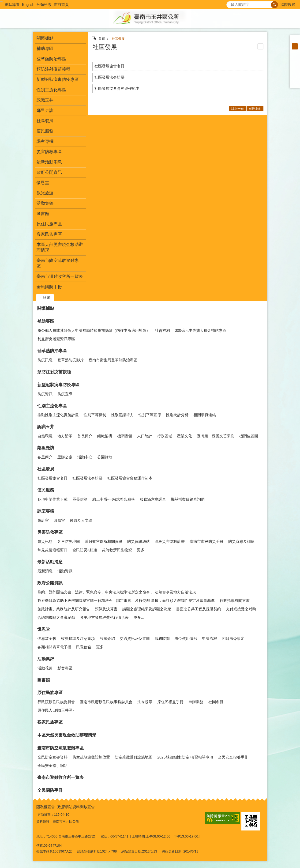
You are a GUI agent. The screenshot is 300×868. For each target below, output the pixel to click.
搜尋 (230, 3)
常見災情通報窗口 (52, 550)
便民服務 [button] (45, 131)
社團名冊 (216, 702)
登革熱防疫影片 (71, 360)
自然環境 (45, 436)
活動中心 (85, 457)
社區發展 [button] (45, 121)
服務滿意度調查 (153, 499)
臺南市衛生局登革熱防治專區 (113, 360)
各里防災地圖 (69, 542)
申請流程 (210, 639)
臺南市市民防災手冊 (206, 542)
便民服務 (46, 490)
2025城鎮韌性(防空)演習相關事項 (185, 757)
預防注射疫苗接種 (53, 69)
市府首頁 (61, 5)
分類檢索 (44, 5)
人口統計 (145, 436)
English (28, 5)
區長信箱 (80, 499)
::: (2, 2)
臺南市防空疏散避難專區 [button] (58, 263)
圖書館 (43, 214)
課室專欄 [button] (45, 141)
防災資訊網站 (139, 542)
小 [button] (295, 40)
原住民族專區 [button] (49, 224)
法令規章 (145, 702)
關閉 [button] (46, 297)
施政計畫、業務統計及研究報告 (64, 609)
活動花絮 (45, 668)
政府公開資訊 (50, 583)
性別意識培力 (122, 415)
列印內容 (260, 46)
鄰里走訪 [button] (45, 110)
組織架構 (105, 436)
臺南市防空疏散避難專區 (60, 748)
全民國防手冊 (49, 287)
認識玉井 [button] (45, 100)
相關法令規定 (233, 639)
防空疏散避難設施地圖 (134, 757)
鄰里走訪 (46, 448)
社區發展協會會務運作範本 (117, 89)
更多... (142, 550)
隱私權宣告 (46, 807)
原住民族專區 (50, 693)
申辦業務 (196, 702)
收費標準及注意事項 (78, 639)
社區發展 (118, 39)
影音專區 (65, 668)
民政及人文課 (81, 520)
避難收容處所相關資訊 (104, 542)
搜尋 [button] (274, 5)
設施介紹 (107, 639)
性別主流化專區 (52, 406)
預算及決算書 (106, 609)
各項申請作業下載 (52, 499)
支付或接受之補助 (241, 609)
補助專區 (46, 321)
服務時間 (162, 639)
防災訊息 (45, 542)
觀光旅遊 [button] (45, 193)
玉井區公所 (150, 19)
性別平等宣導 (150, 415)
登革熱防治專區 (52, 351)
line (295, 77)
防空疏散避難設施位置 (91, 757)
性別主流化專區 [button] (51, 90)
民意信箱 (84, 647)
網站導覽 (12, 5)
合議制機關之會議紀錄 (56, 617)
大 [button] (295, 53)
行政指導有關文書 (235, 601)
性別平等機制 (95, 415)
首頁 (102, 39)
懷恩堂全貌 (47, 639)
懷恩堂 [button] (43, 183)
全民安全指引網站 (52, 766)
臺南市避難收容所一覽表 (60, 276)
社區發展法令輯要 (109, 77)
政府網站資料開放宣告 (76, 807)
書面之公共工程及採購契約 (199, 609)
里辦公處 (65, 457)
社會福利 (162, 330)
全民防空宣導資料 (52, 757)
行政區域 (165, 436)
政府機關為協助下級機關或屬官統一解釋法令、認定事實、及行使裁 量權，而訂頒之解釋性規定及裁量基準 (126, 601)
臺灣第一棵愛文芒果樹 (216, 436)
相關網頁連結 (205, 415)
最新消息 (45, 571)
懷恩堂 (44, 629)
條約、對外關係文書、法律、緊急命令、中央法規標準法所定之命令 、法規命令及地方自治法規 (117, 592)
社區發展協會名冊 (109, 66)
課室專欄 (46, 511)
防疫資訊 (45, 394)
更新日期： (46, 815)
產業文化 (184, 436)
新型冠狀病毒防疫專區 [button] (58, 79)
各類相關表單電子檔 (54, 647)
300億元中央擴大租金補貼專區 (201, 330)
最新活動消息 (50, 562)
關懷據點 (45, 38)
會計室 (43, 520)
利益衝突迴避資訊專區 (56, 339)
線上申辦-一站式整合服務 (114, 499)
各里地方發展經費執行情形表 (104, 617)
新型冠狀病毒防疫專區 (58, 385)
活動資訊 (65, 571)
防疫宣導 (65, 394)
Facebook (295, 59)
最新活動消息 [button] (49, 162)
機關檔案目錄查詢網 (188, 499)
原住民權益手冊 (170, 702)
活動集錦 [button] (45, 203)
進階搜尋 (288, 5)
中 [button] (295, 46)
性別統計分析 (177, 415)
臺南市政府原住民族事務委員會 (106, 702)
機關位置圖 (249, 436)
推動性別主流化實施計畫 (58, 415)
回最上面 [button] (255, 109)
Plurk (295, 65)
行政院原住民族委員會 (56, 702)
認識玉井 (46, 427)
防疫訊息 (45, 360)
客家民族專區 (49, 234)
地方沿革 (65, 436)
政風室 (59, 520)
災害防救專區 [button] (49, 152)
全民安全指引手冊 (233, 757)
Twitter (295, 71)
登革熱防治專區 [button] (51, 59)
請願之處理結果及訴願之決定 (147, 609)
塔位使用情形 (186, 639)
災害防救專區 (50, 532)
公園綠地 (105, 457)
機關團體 (125, 436)
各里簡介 (45, 457)
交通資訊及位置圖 (135, 639)
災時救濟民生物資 (117, 550)
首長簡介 (85, 436)
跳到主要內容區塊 (2, 2)
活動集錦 (46, 659)
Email (295, 83)
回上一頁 (237, 109)
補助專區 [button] (45, 49)
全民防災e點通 (85, 550)
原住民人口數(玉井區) (56, 710)
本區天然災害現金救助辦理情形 (60, 247)
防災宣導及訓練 (241, 542)
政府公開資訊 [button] (49, 172)
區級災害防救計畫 (170, 542)
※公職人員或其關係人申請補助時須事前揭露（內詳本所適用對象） (94, 330)
